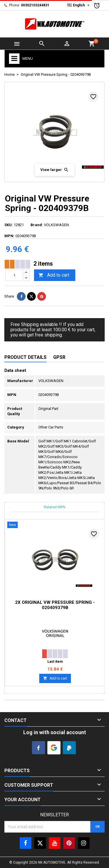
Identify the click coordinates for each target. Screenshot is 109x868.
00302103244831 (35, 5)
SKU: (9, 225)
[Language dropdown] (79, 5)
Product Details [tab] (25, 357)
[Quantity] (14, 275)
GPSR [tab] (59, 357)
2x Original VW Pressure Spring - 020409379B (55, 605)
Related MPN (55, 507)
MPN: (9, 236)
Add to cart (54, 275)
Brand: (37, 225)
